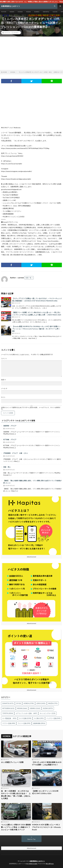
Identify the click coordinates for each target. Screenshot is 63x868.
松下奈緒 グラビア (10, 439)
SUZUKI (55, 12)
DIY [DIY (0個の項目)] (19, 703)
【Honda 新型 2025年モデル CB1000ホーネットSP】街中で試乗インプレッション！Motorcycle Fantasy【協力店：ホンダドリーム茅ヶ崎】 (36, 329)
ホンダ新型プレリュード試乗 (12, 762)
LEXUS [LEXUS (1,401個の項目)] (41, 703)
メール (4, 388)
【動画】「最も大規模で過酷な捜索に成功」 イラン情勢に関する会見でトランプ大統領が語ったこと (32, 482)
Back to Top (32, 839)
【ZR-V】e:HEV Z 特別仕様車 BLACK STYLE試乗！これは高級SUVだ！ (47, 763)
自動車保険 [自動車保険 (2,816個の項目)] (39, 723)
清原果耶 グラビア (10, 426)
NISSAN (12, 12)
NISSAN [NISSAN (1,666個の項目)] (22, 708)
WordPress (50, 864)
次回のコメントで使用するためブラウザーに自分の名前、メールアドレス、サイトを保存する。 (31, 408)
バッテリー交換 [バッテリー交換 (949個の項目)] (53, 718)
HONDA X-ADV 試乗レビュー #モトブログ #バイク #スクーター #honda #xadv (46, 827)
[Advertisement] (31, 53)
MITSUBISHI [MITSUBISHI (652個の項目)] (8, 708)
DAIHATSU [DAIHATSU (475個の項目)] (8, 703)
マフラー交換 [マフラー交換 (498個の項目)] (9, 723)
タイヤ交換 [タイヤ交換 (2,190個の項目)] (25, 718)
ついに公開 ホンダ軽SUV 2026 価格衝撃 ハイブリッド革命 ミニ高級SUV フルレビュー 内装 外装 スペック (16, 827)
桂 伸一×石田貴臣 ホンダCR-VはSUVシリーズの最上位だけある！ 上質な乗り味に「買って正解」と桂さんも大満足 (16, 795)
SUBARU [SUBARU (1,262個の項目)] (35, 708)
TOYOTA (4, 12)
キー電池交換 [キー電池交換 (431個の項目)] (9, 718)
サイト (3, 397)
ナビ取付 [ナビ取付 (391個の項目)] (39, 718)
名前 (3, 380)
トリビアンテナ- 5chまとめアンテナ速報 (18, 421)
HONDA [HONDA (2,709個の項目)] (29, 703)
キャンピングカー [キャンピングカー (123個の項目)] (47, 713)
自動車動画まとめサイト (37, 861)
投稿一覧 (28, 278)
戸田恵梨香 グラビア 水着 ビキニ (16, 453)
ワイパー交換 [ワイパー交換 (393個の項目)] (24, 723)
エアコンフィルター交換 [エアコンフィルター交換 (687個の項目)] (26, 713)
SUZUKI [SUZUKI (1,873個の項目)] (48, 708)
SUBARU (37, 12)
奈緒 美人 (7, 467)
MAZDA (28, 12)
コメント (4, 358)
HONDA (20, 12)
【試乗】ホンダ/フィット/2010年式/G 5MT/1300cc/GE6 (45, 792)
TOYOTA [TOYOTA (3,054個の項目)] (8, 713)
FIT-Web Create (32, 864)
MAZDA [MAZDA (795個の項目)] (53, 703)
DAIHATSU (46, 12)
